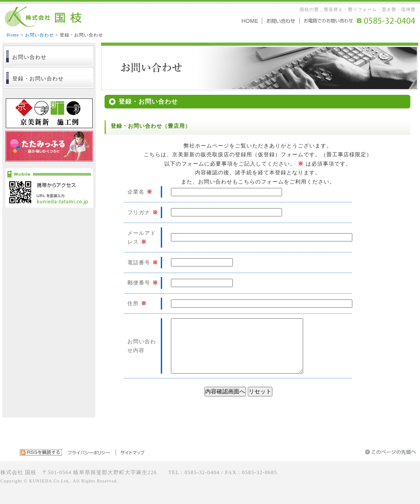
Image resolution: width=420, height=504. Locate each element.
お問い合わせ (40, 35)
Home (13, 35)
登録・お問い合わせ (38, 79)
